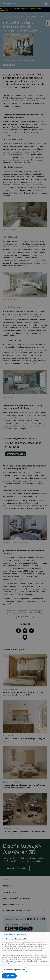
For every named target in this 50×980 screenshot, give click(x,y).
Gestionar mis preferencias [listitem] (14, 970)
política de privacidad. (8, 963)
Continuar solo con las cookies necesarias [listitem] (14, 934)
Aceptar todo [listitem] (9, 976)
